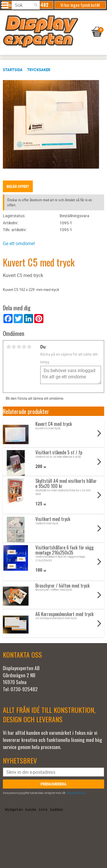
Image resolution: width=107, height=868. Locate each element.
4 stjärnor (24, 347)
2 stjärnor (14, 347)
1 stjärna (9, 347)
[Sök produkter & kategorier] (26, 5)
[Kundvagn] (52, 24)
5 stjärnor (29, 347)
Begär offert (18, 186)
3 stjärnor (19, 347)
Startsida (13, 70)
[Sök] (36, 5)
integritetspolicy (76, 793)
